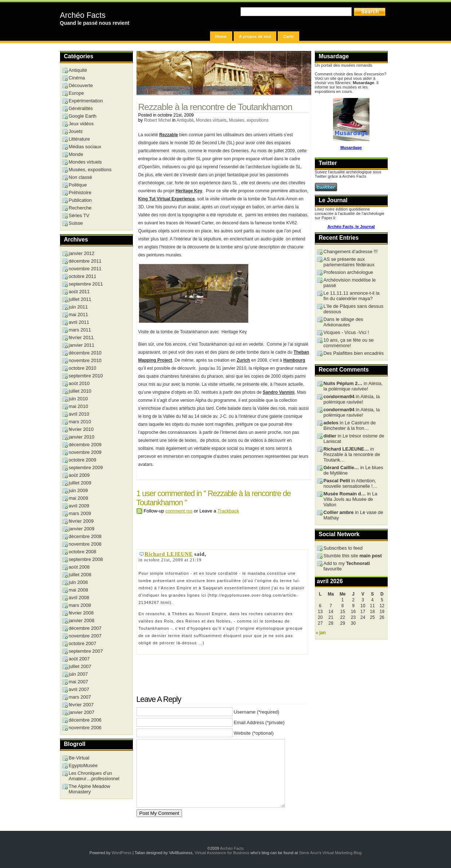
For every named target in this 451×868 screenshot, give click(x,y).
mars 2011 (80, 330)
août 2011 (79, 292)
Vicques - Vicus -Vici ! (346, 332)
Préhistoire (80, 193)
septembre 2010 (86, 376)
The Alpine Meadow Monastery (90, 789)
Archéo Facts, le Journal (351, 227)
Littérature (80, 139)
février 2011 (81, 337)
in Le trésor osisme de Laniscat (354, 439)
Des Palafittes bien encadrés (354, 353)
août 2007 (79, 659)
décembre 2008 (85, 536)
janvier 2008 (82, 620)
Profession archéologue (349, 272)
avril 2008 (79, 598)
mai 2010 (78, 406)
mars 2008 (80, 605)
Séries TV (79, 215)
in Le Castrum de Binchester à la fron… (350, 425)
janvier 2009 (82, 529)
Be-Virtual (79, 758)
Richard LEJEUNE (169, 554)
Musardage (351, 148)
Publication (80, 200)
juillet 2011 (80, 299)
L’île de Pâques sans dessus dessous (354, 309)
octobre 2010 (83, 368)
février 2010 (81, 429)
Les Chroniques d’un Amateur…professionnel (94, 776)
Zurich (243, 360)
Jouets (76, 131)
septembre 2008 (86, 559)
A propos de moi (255, 36)
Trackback (228, 511)
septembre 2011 (86, 284)
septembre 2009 (86, 468)
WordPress (122, 853)
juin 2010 (78, 399)
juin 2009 (78, 490)
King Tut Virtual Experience (167, 199)
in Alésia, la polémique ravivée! (353, 386)
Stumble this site (353, 556)
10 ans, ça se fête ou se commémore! (349, 343)
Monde (76, 154)
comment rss (179, 511)
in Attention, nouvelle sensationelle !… (351, 483)
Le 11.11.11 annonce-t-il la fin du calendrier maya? (352, 296)
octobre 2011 (83, 276)
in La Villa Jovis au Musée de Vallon (351, 499)
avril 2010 (79, 414)
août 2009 (79, 475)
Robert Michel (158, 120)
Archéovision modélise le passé (350, 283)
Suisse (76, 223)
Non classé (80, 177)
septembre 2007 (86, 651)
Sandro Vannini (279, 392)
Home (221, 36)
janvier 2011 (82, 345)
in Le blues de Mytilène (353, 470)
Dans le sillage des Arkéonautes (343, 322)
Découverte (81, 85)
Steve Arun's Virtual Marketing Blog (331, 853)
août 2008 (79, 567)
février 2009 (81, 521)
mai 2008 (78, 590)
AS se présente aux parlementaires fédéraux (349, 262)
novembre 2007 (85, 636)
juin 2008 (78, 582)
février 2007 (81, 705)
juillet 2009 (80, 483)
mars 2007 (80, 697)
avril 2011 (79, 322)
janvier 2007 (82, 712)
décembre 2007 (85, 628)
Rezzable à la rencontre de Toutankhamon (215, 107)
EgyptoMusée (83, 765)
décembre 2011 (85, 261)
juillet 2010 (80, 391)
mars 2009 (80, 513)
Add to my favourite (347, 566)
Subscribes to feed (343, 548)
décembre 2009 (85, 445)
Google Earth (83, 116)
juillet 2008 (80, 575)
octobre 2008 (83, 552)
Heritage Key (189, 191)
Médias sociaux (85, 147)
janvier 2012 (82, 253)
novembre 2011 (85, 269)
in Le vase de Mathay (353, 515)
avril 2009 (79, 506)
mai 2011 (78, 315)
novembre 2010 (85, 360)
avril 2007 (79, 689)
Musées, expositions (249, 120)
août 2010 (79, 383)
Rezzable (169, 135)
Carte (288, 36)
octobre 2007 (83, 643)
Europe (76, 93)
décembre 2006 (85, 720)
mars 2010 (80, 422)
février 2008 (81, 613)
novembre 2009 (85, 452)
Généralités (81, 108)
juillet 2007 (80, 666)
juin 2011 (78, 307)
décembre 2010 (85, 353)
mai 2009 (78, 498)
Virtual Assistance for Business (222, 853)
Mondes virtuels (211, 120)
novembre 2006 (85, 728)
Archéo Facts (83, 15)
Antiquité (185, 120)
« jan (321, 633)
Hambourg (294, 360)
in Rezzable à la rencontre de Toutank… (352, 454)
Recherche (80, 208)
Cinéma (77, 78)
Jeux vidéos (81, 124)
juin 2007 (78, 674)
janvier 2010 (82, 437)
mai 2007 (78, 682)
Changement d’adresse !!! (351, 252)
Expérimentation (86, 101)
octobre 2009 (83, 460)
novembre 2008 (85, 544)
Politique (78, 185)
